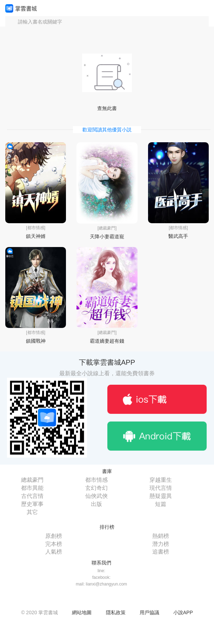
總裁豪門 (32, 480)
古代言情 (32, 496)
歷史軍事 (32, 504)
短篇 (161, 504)
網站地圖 (82, 612)
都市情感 (96, 480)
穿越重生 (161, 480)
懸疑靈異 (161, 496)
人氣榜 (54, 552)
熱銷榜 (161, 536)
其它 (32, 512)
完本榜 (54, 544)
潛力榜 (161, 544)
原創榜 (54, 536)
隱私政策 (116, 612)
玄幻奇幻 (96, 488)
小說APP (183, 612)
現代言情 (161, 488)
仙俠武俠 (96, 496)
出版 (96, 504)
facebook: (101, 577)
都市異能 (32, 488)
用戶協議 (149, 612)
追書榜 (161, 552)
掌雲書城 (21, 8)
